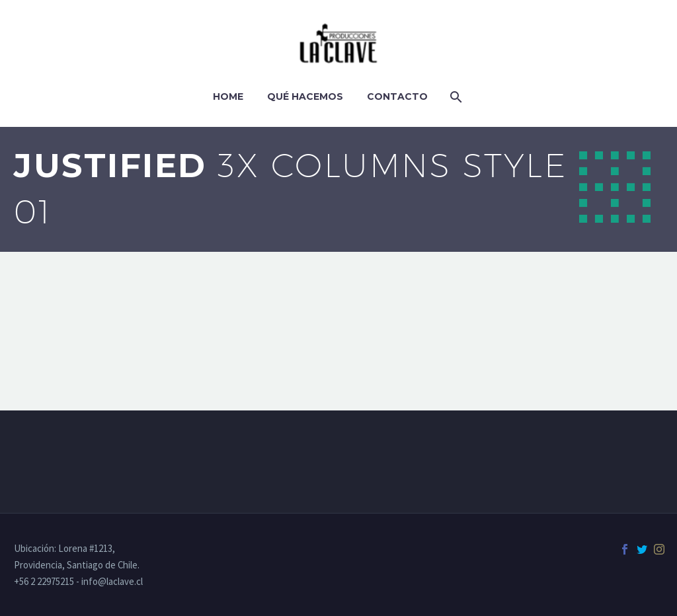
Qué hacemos (305, 96)
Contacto (397, 96)
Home (228, 96)
